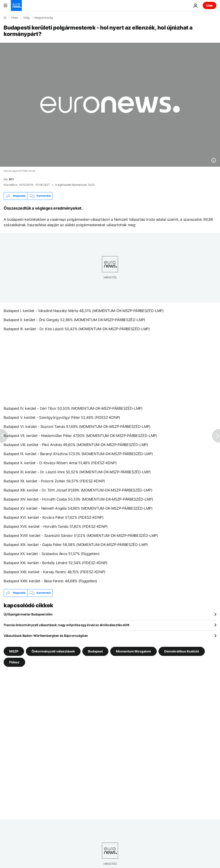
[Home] (5, 17)
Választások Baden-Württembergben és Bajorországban (46, 636)
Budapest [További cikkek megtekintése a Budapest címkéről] (95, 651)
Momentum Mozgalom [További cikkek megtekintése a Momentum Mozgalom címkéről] (133, 651)
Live (210, 5)
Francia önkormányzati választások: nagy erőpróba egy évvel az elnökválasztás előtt (66, 625)
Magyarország (44, 18)
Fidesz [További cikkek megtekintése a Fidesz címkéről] (14, 662)
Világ (26, 18)
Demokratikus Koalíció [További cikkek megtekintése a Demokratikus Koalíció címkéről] (182, 651)
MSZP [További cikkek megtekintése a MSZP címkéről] (14, 651)
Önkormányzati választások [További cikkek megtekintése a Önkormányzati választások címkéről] (53, 651)
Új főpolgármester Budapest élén (28, 614)
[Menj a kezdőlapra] (16, 5)
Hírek (15, 18)
